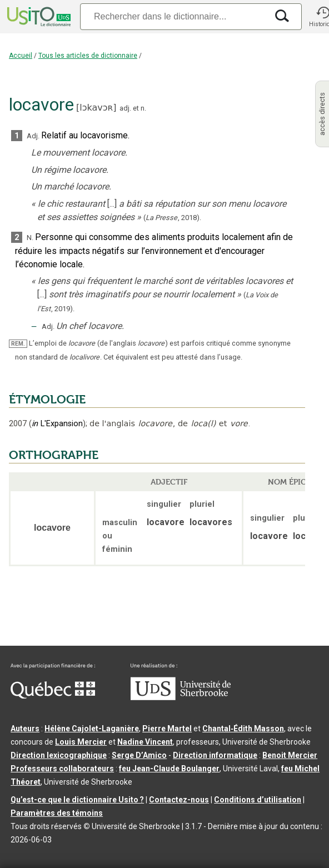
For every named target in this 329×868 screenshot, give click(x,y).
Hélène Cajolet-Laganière (92, 729)
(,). (172, 218)
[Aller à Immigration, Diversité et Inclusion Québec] (53, 696)
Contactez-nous (179, 800)
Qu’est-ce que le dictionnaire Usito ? (77, 800)
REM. (18, 344)
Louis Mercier (81, 742)
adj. (125, 108)
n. (143, 108)
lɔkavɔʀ (96, 108)
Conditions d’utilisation (258, 800)
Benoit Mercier (290, 755)
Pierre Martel (167, 729)
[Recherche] (173, 16)
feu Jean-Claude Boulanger (169, 769)
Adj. (33, 136)
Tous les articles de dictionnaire (88, 56)
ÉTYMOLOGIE (47, 400)
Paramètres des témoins (57, 813)
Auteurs (25, 729)
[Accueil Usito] (38, 17)
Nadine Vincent (145, 742)
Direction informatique (215, 755)
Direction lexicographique (59, 755)
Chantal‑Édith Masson (243, 729)
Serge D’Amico (139, 755)
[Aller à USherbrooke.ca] (181, 697)
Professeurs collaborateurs (62, 769)
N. (30, 238)
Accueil (21, 56)
